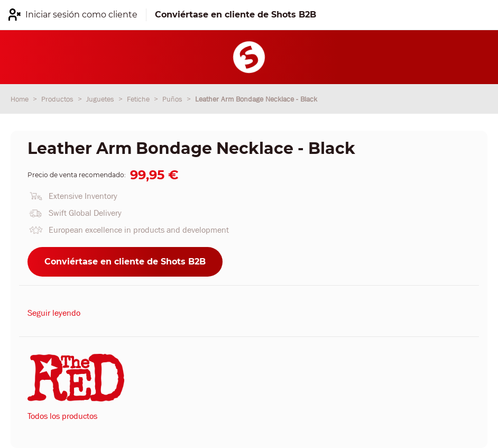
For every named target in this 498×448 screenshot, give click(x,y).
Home (21, 99)
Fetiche (139, 99)
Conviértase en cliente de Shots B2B (125, 262)
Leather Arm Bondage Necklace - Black (256, 99)
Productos (58, 99)
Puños (173, 99)
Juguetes (101, 99)
